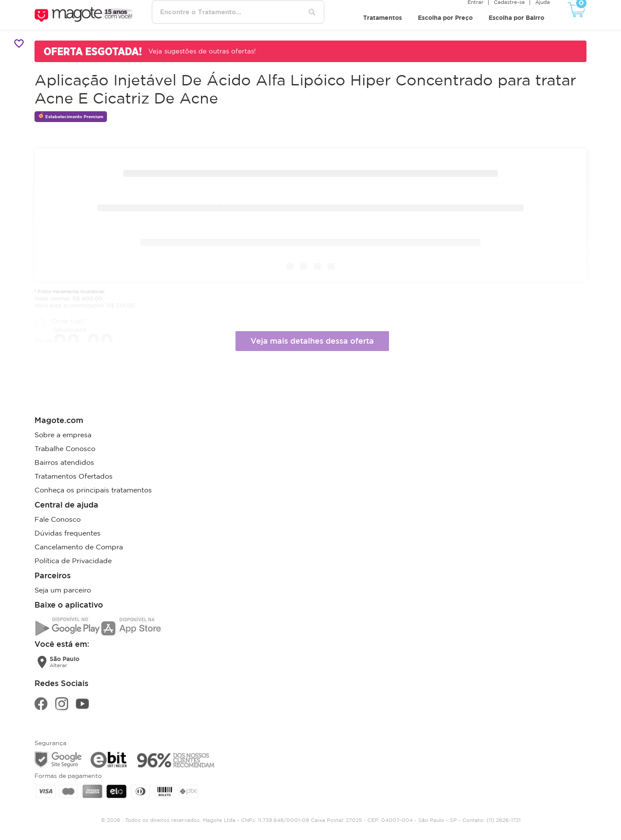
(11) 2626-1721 (503, 820)
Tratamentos (383, 17)
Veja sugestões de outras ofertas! (202, 51)
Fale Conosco (58, 519)
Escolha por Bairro (516, 17)
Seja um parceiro (63, 590)
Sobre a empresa (63, 435)
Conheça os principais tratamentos (93, 490)
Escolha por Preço (445, 17)
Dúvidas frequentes (67, 533)
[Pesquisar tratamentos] (312, 12)
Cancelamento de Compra (79, 547)
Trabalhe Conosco (65, 448)
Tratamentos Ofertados (74, 476)
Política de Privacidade (73, 561)
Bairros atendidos (64, 462)
